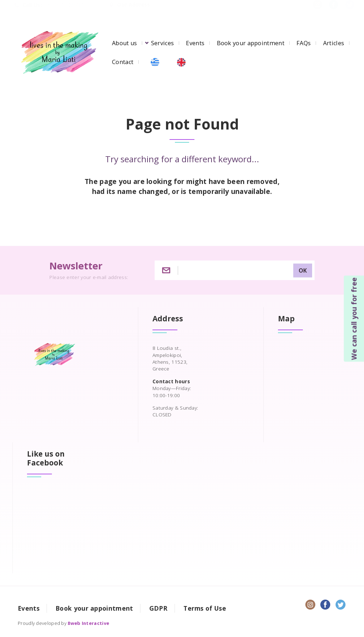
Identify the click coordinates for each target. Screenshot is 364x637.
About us (124, 43)
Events (195, 43)
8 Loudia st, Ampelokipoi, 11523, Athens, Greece (213, 12)
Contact (123, 62)
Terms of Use (205, 608)
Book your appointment (251, 43)
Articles (334, 43)
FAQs (304, 43)
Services (162, 43)
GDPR (158, 608)
